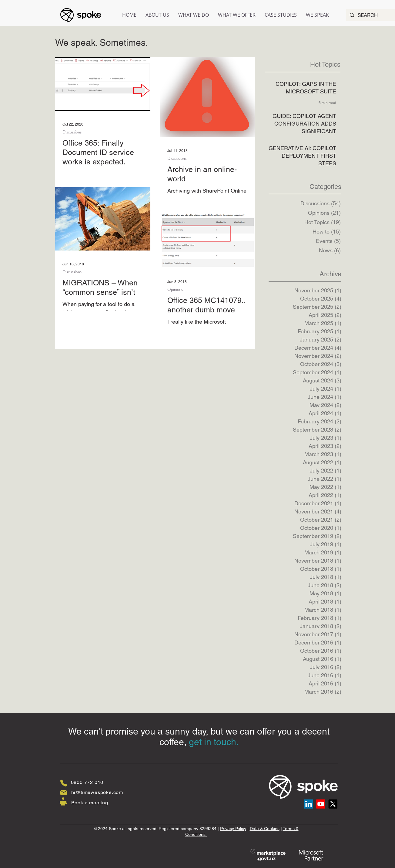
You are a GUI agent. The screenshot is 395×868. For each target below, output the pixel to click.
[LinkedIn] (309, 804)
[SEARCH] (372, 15)
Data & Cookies (265, 829)
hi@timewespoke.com (97, 792)
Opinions (175, 289)
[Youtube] (321, 804)
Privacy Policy (233, 829)
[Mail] (64, 792)
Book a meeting (90, 803)
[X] (333, 804)
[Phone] (64, 783)
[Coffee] (64, 801)
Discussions (72, 132)
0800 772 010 (87, 782)
